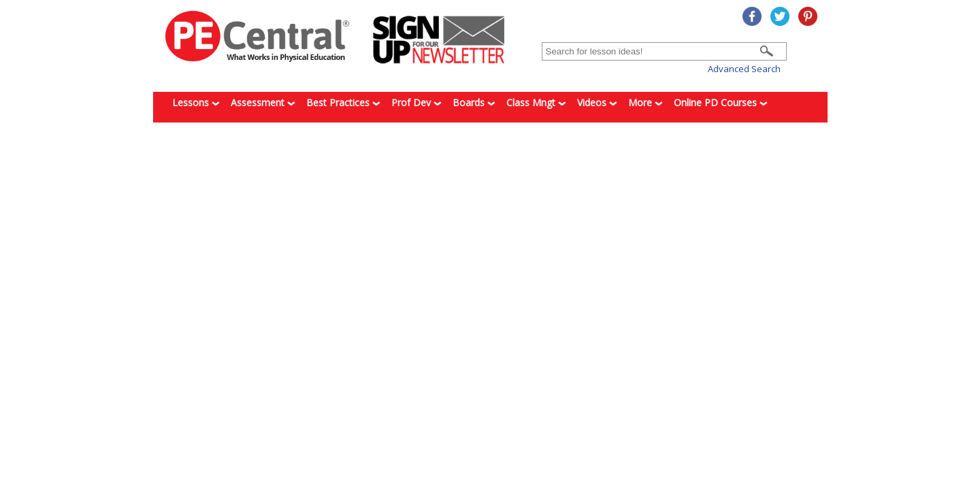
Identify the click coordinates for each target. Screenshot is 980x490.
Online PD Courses (721, 102)
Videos (597, 102)
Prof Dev (416, 102)
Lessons (196, 102)
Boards (474, 102)
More (646, 102)
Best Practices (343, 102)
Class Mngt (536, 102)
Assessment (263, 102)
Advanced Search (744, 69)
